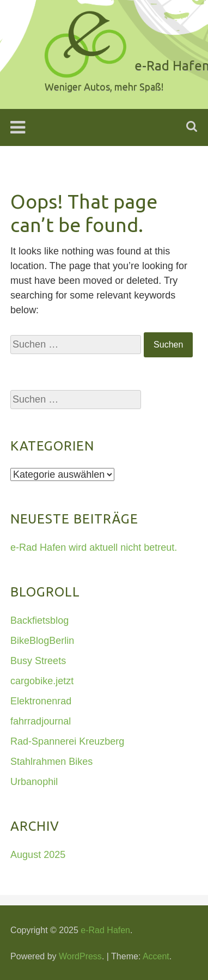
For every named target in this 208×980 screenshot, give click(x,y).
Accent (156, 956)
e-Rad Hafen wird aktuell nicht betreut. (94, 547)
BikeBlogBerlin (42, 641)
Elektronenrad (41, 701)
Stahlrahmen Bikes (51, 762)
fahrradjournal (41, 721)
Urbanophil (34, 782)
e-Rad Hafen (105, 930)
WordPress (80, 956)
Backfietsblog (39, 620)
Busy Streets (38, 661)
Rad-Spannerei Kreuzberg (67, 741)
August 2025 (38, 855)
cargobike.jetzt (42, 681)
